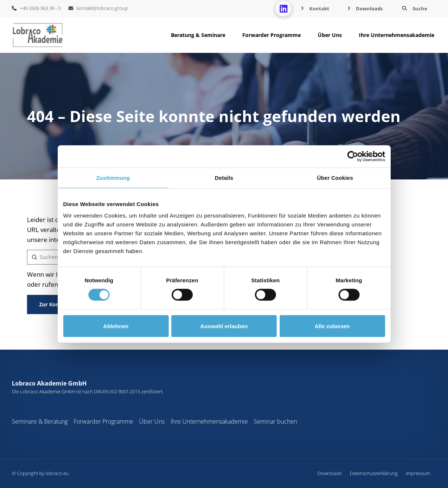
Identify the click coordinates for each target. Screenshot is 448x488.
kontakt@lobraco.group (98, 8)
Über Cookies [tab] (335, 177)
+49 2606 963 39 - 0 (36, 8)
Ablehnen (116, 326)
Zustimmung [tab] (113, 177)
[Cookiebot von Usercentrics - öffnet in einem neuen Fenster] (353, 156)
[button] (414, 9)
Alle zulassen (332, 326)
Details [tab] (224, 177)
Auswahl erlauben (224, 326)
